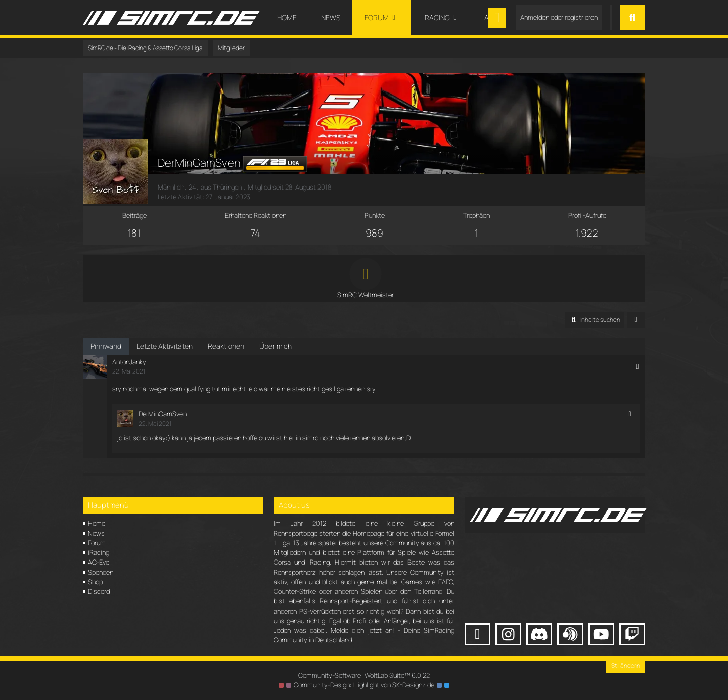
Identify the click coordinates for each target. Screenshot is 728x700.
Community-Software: (364, 675)
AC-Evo (99, 562)
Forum (97, 543)
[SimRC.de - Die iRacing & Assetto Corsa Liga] (171, 18)
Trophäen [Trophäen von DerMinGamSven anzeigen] (476, 215)
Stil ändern (626, 665)
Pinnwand (106, 346)
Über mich (276, 346)
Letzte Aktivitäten (165, 346)
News (96, 533)
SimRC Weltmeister (366, 295)
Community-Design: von (364, 685)
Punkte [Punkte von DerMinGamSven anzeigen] (375, 215)
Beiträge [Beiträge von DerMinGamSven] (134, 215)
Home (97, 523)
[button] (595, 320)
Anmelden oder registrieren (559, 17)
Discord (99, 591)
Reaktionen (226, 346)
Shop (95, 582)
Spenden (101, 572)
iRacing (99, 552)
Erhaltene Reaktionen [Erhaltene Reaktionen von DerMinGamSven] (256, 215)
